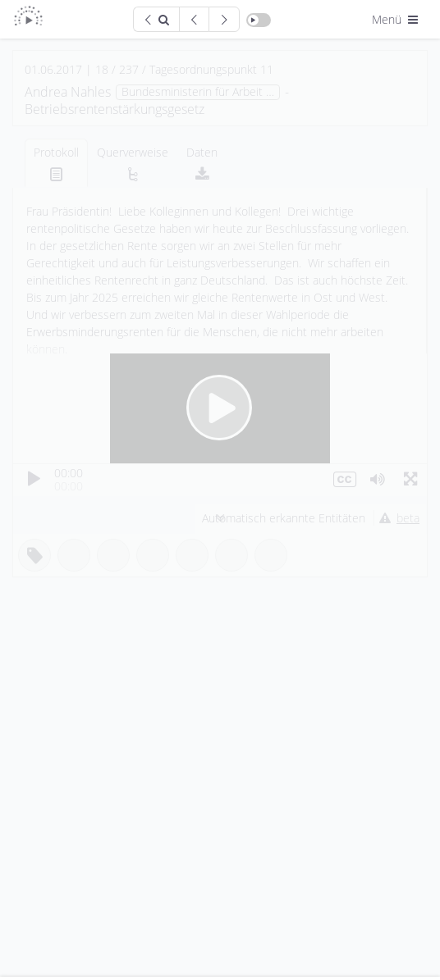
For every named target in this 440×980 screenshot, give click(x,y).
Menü (396, 19)
